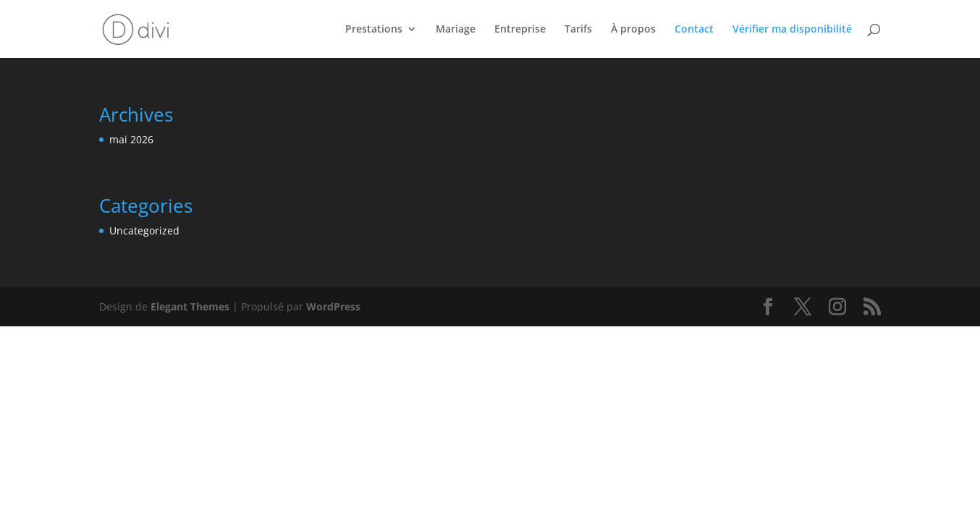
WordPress (333, 306)
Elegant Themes (190, 306)
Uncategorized (144, 230)
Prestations (374, 30)
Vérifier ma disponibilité (792, 30)
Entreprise (520, 30)
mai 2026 (131, 139)
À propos (633, 30)
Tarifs (578, 30)
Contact (694, 30)
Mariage (456, 30)
